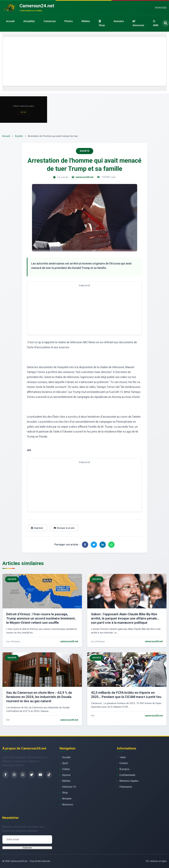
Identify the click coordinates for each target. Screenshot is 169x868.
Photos (69, 21)
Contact (124, 763)
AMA (156, 23)
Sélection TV (69, 787)
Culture (66, 769)
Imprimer (37, 528)
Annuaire (119, 21)
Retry (24, 112)
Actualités (29, 21)
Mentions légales (129, 781)
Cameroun (50, 21)
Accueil (10, 21)
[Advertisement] (85, 61)
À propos (124, 769)
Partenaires (126, 787)
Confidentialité (127, 775)
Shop (102, 23)
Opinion (66, 775)
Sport (65, 763)
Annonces (138, 23)
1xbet (123, 757)
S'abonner (27, 848)
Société (19, 136)
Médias (86, 21)
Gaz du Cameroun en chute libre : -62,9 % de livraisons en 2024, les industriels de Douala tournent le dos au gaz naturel (39, 697)
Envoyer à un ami (64, 528)
